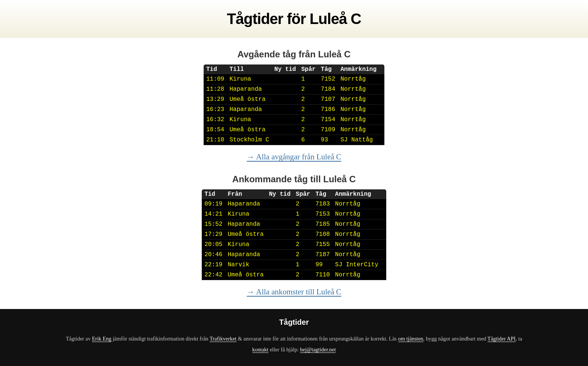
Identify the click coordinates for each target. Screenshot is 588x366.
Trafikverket (223, 339)
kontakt (260, 349)
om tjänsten (411, 339)
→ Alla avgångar (294, 157)
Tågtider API (502, 339)
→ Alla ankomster (294, 292)
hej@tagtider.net (318, 349)
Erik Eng (102, 339)
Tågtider (255, 19)
